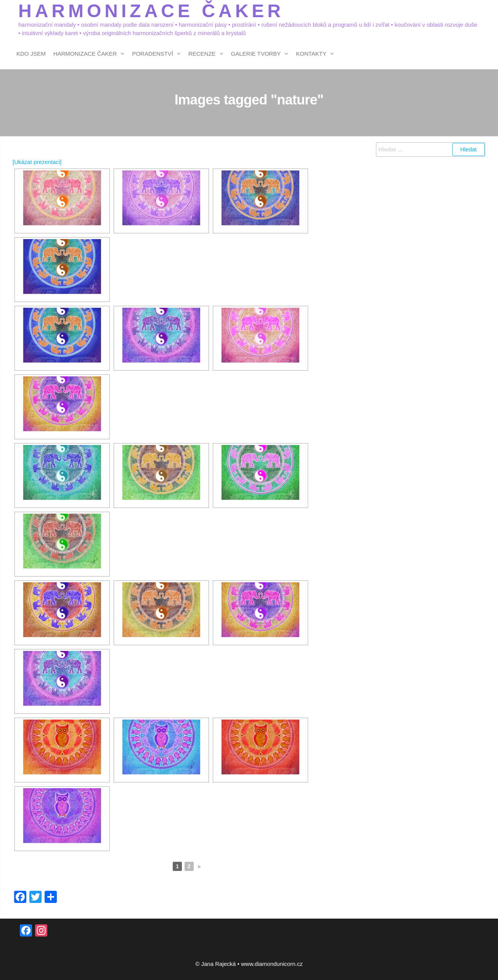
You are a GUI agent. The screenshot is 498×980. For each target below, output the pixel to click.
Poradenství (153, 54)
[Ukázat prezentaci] (37, 162)
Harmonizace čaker (85, 54)
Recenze (202, 54)
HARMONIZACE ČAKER (151, 11)
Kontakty (311, 54)
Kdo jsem (31, 54)
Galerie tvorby (256, 54)
